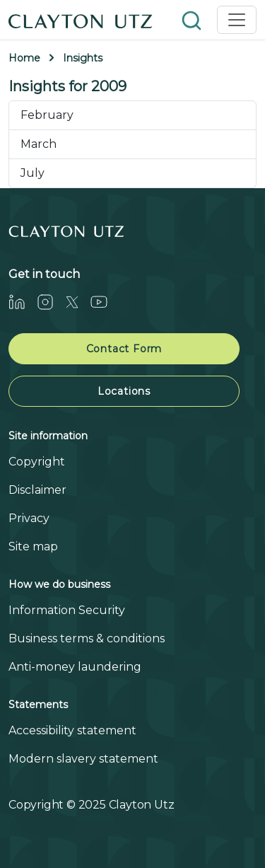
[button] (193, 19)
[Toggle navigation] (237, 20)
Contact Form (124, 349)
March (39, 144)
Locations (124, 391)
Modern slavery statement (83, 759)
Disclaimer (37, 490)
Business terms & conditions (87, 638)
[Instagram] (51, 302)
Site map (33, 546)
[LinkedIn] (23, 302)
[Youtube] (105, 302)
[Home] (81, 20)
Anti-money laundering (75, 667)
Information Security (67, 610)
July (33, 173)
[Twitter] (78, 302)
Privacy (29, 518)
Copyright (37, 462)
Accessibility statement (72, 730)
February (47, 115)
